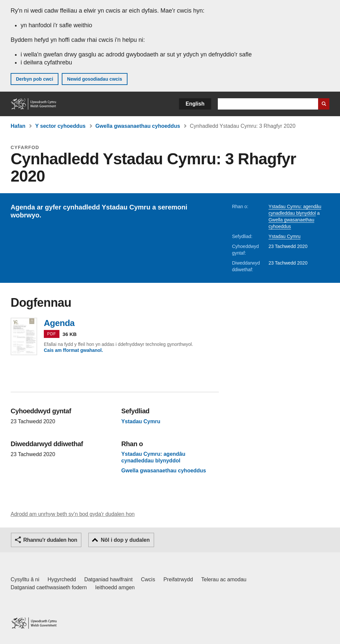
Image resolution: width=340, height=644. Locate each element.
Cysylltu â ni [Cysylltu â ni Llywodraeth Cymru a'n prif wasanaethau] (25, 579)
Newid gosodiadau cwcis (95, 79)
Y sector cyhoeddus (60, 126)
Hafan (18, 126)
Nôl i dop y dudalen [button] (125, 540)
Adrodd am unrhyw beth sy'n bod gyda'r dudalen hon (73, 514)
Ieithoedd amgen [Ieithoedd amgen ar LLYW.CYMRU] (115, 587)
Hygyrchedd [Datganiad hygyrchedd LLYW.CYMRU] (62, 579)
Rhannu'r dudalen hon (50, 540)
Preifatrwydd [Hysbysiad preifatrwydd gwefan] (178, 579)
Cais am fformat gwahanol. (73, 350)
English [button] (195, 104)
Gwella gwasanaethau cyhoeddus (138, 126)
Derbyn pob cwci (35, 79)
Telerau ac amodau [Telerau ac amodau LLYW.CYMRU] (224, 579)
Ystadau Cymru (285, 236)
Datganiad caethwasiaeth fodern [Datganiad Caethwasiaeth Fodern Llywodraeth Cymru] (49, 587)
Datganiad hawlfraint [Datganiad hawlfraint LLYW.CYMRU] (109, 579)
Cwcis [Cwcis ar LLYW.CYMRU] (148, 579)
